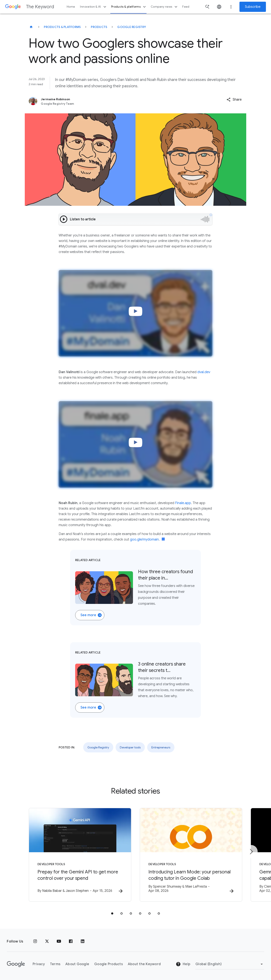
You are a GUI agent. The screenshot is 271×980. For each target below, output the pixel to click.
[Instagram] (35, 941)
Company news (165, 7)
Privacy (39, 964)
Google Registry (132, 27)
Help (183, 964)
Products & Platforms (62, 27)
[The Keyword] (31, 27)
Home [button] (71, 7)
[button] (234, 100)
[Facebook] (71, 941)
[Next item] (251, 852)
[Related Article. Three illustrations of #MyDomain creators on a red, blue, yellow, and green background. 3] (135, 680)
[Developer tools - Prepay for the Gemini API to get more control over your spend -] (80, 855)
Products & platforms (129, 7)
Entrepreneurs (161, 747)
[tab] (112, 913)
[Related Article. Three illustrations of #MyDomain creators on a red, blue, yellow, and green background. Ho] (135, 588)
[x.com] (47, 941)
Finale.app (183, 503)
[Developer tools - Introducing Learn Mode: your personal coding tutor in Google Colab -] (191, 855)
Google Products (109, 964)
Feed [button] (186, 7)
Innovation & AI (94, 7)
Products (99, 27)
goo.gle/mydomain (144, 539)
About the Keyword (144, 964)
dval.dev (204, 372)
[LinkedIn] (83, 941)
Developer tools (130, 747)
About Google (77, 964)
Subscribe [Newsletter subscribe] (253, 7)
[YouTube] (59, 941)
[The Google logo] (16, 964)
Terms (55, 964)
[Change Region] (230, 964)
